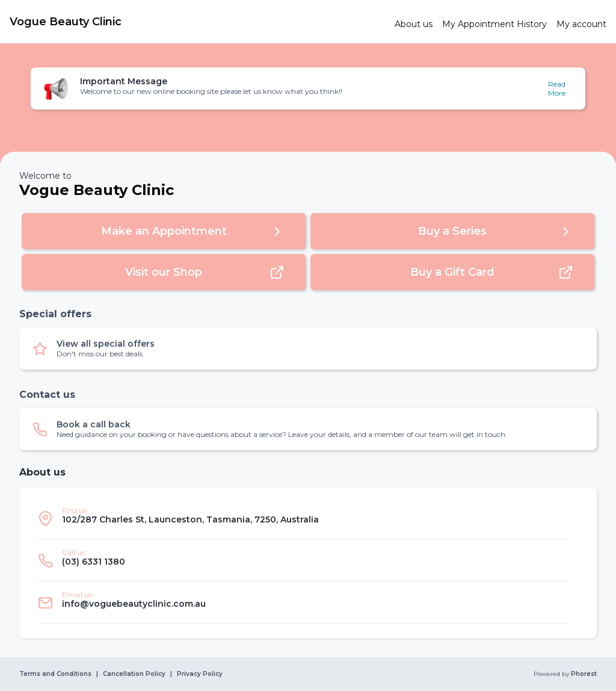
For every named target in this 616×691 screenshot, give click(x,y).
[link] (197, 22)
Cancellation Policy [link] (134, 674)
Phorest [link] (583, 674)
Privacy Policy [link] (200, 674)
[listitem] (303, 518)
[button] (308, 88)
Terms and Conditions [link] (55, 674)
